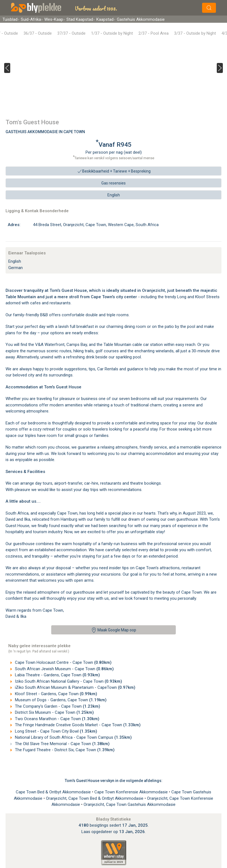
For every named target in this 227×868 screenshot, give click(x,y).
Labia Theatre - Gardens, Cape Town (57, 675)
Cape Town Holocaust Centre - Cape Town (63, 662)
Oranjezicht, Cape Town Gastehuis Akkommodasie (130, 804)
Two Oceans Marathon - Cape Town (57, 719)
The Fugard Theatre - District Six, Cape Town (64, 750)
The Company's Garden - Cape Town (57, 706)
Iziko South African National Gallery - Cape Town (68, 681)
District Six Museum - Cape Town (54, 712)
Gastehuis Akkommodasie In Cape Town (45, 132)
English (114, 195)
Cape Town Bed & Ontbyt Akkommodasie (54, 792)
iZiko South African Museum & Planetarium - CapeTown (75, 687)
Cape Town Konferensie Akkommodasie (132, 792)
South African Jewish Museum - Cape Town (64, 669)
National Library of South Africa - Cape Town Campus (73, 737)
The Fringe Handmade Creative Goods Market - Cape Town (77, 725)
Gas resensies (114, 183)
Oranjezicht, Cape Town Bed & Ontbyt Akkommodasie (95, 798)
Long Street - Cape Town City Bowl (56, 731)
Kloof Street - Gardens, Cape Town (56, 694)
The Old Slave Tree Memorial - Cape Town (62, 744)
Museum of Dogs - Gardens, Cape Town (60, 700)
